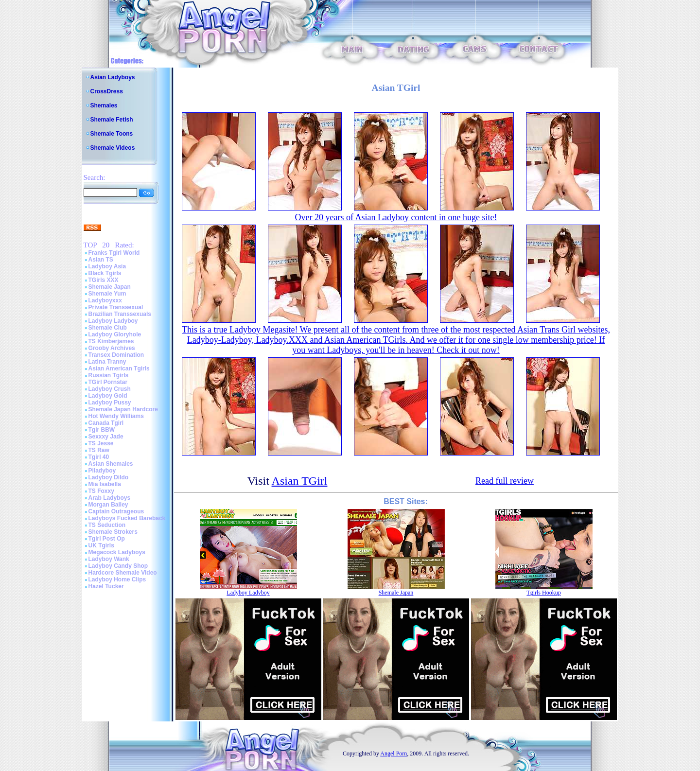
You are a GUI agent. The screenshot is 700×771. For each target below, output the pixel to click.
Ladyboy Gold (108, 396)
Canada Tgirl (106, 423)
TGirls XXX (104, 280)
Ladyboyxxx (105, 300)
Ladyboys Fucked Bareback (127, 518)
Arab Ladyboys (110, 498)
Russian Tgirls (109, 375)
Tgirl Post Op (107, 539)
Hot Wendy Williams (116, 416)
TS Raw (99, 450)
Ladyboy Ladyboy (113, 321)
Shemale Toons (112, 134)
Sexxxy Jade (106, 437)
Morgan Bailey (108, 505)
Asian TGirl (300, 481)
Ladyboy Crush (110, 389)
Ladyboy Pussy (110, 403)
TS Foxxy (101, 491)
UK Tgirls (101, 545)
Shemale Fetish (112, 120)
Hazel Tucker (106, 586)
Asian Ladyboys (113, 77)
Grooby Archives (112, 348)
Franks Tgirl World (114, 253)
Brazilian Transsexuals (120, 314)
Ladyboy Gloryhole (115, 334)
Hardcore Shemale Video (123, 573)
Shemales (104, 105)
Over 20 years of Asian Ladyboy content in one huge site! (396, 217)
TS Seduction (107, 525)
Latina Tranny (107, 362)
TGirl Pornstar (108, 382)
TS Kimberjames (111, 341)
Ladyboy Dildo (109, 477)
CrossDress (107, 91)
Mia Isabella (105, 484)
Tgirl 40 (99, 457)
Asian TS (101, 260)
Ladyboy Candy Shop (118, 566)
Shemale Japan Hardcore (123, 409)
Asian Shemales (111, 464)
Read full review (505, 481)
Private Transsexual (116, 307)
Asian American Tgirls (119, 368)
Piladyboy (102, 471)
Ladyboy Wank (109, 559)
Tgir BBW (102, 430)
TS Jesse (101, 443)
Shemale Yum (107, 294)
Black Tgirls (105, 273)
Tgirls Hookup (543, 593)
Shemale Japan (110, 287)
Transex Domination (116, 355)
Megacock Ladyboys (117, 552)
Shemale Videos (113, 148)
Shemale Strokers (113, 532)
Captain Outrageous (116, 511)
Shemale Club (108, 328)
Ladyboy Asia (107, 266)
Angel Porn (394, 753)
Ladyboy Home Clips (117, 579)
